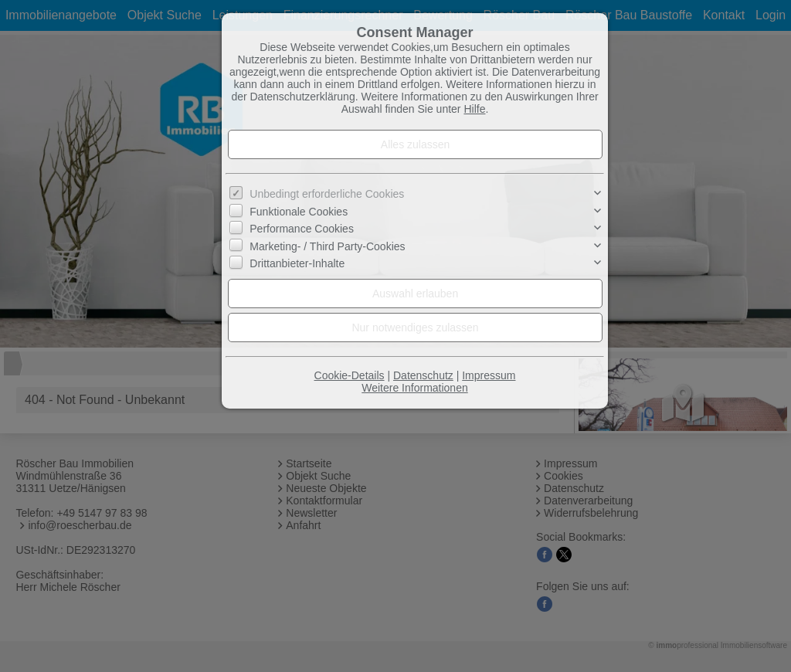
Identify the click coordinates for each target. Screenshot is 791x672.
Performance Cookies (302, 229)
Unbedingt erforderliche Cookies (327, 194)
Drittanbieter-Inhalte (297, 263)
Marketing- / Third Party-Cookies (327, 246)
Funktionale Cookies (299, 212)
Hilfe (474, 109)
